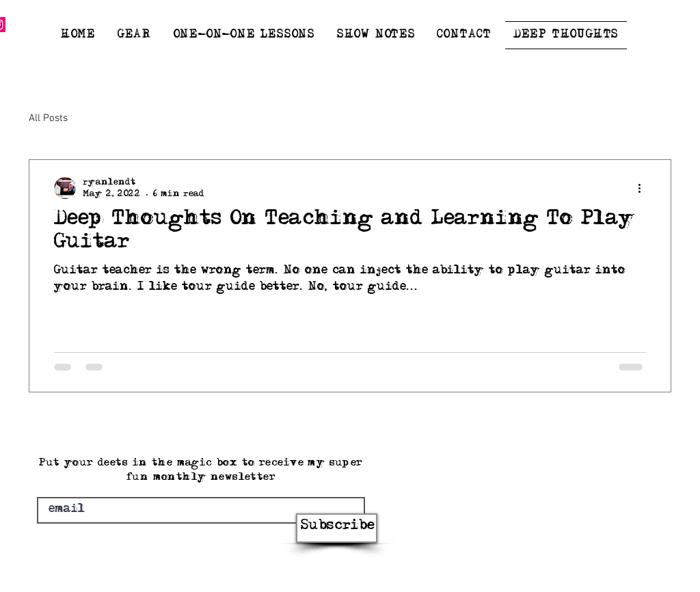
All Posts (48, 118)
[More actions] (644, 188)
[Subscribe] (337, 528)
